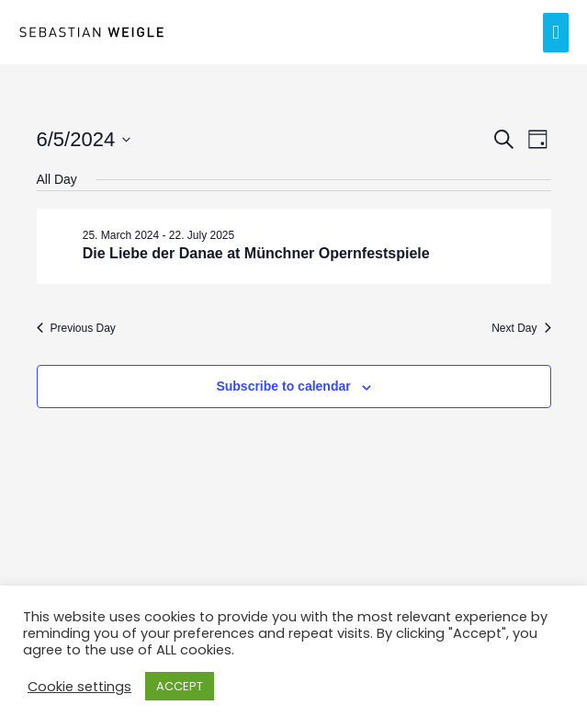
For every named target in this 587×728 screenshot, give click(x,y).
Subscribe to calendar (283, 386)
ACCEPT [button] (180, 686)
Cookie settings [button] (79, 687)
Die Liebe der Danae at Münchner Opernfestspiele (256, 253)
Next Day (521, 328)
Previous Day (76, 328)
